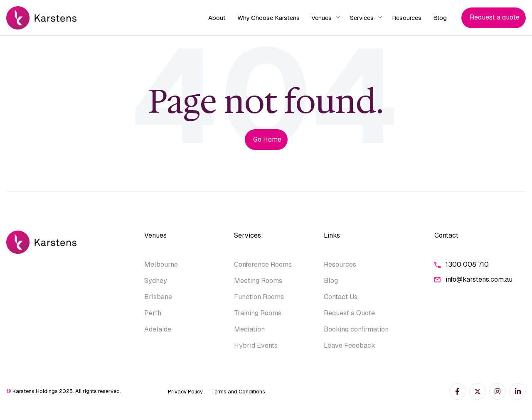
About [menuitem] (217, 18)
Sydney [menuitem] (156, 281)
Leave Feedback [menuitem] (350, 345)
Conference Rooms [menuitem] (263, 264)
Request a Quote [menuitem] (349, 313)
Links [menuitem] (332, 235)
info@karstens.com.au (473, 280)
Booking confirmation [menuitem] (356, 329)
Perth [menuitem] (153, 313)
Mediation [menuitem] (249, 329)
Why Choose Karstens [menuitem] (268, 18)
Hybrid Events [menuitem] (256, 345)
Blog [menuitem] (440, 18)
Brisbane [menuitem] (158, 297)
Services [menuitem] (362, 18)
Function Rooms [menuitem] (259, 297)
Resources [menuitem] (407, 18)
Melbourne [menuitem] (161, 264)
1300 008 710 (462, 265)
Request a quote (495, 17)
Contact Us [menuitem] (341, 297)
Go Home (267, 139)
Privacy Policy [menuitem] (185, 392)
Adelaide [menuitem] (158, 329)
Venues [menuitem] (321, 18)
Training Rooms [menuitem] (258, 313)
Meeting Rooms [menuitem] (258, 281)
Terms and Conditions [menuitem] (238, 392)
